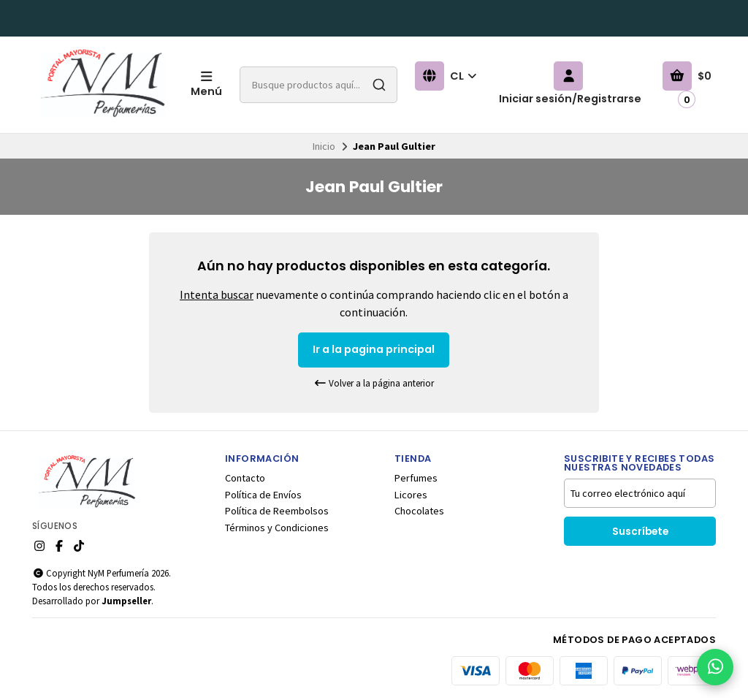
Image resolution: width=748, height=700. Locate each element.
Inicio (324, 146)
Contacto (245, 478)
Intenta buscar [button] (217, 294)
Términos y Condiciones (277, 528)
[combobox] (318, 85)
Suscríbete (640, 532)
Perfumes (416, 478)
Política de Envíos (263, 495)
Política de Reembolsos (277, 511)
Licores (411, 495)
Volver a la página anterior (374, 383)
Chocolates (419, 511)
